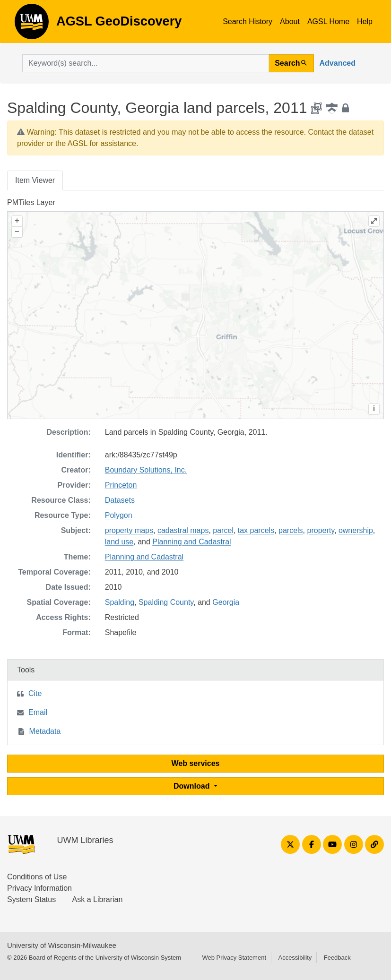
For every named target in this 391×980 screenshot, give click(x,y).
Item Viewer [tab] (35, 180)
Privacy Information (39, 888)
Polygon (119, 515)
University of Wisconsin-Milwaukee (62, 945)
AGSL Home (328, 21)
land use (119, 542)
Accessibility (295, 958)
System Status (31, 899)
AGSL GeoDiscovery (32, 25)
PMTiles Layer (31, 202)
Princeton (121, 485)
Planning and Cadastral (191, 542)
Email (38, 712)
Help (365, 21)
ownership (356, 530)
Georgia (226, 602)
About (290, 21)
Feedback (337, 958)
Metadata (45, 731)
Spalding (120, 602)
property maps (129, 530)
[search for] (146, 63)
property (321, 530)
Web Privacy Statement (234, 958)
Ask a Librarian (98, 899)
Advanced (338, 63)
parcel (223, 530)
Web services (196, 763)
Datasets (120, 500)
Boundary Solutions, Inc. (146, 470)
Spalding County (166, 602)
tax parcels (256, 530)
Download (193, 786)
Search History (248, 21)
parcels (291, 530)
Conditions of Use (37, 877)
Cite (35, 693)
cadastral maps (183, 530)
